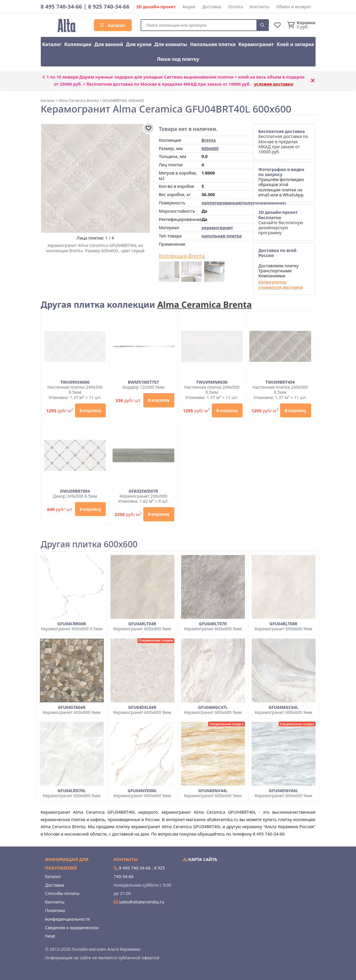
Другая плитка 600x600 (89, 544)
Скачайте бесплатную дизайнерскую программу (281, 222)
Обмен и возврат (294, 7)
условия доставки (274, 84)
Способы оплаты (62, 893)
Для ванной (109, 44)
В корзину (90, 410)
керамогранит (217, 228)
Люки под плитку (178, 59)
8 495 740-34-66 (61, 6)
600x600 (210, 148)
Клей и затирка (295, 44)
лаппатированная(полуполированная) (244, 203)
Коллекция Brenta (182, 256)
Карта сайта (200, 859)
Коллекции (78, 44)
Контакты (259, 7)
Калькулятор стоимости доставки (281, 285)
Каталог (113, 25)
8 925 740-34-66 (109, 6)
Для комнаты (171, 44)
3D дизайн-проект (156, 7)
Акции (189, 7)
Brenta (209, 140)
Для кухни (139, 44)
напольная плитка (222, 236)
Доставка (212, 7)
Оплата (236, 7)
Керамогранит (256, 44)
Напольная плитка (213, 44)
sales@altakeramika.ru (142, 902)
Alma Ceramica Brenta (204, 304)
